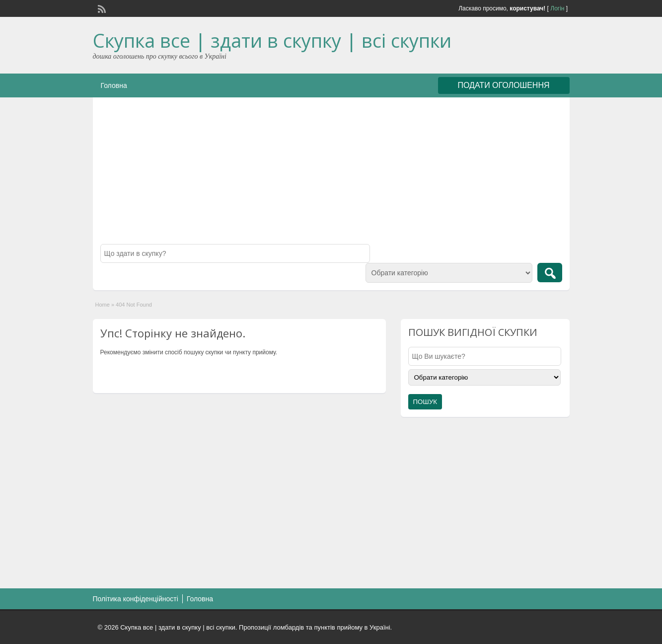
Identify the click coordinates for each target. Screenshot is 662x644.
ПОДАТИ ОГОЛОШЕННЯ (504, 85)
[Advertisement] (331, 174)
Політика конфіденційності (136, 599)
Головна (114, 85)
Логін (557, 8)
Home (103, 305)
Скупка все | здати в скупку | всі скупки (272, 40)
